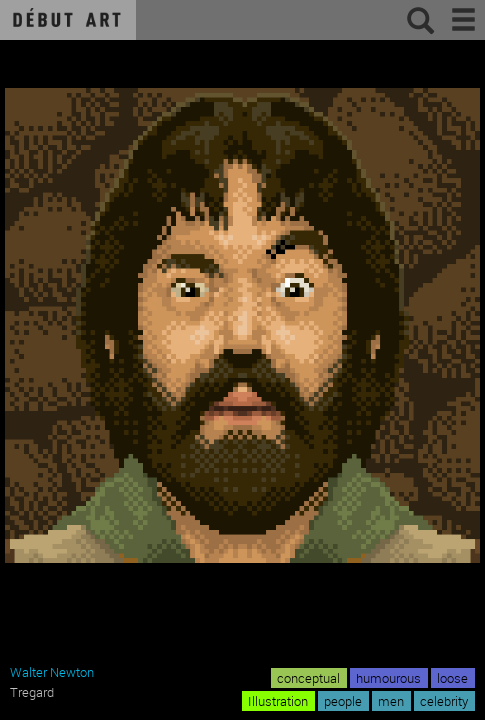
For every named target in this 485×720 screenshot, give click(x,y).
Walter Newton (52, 672)
